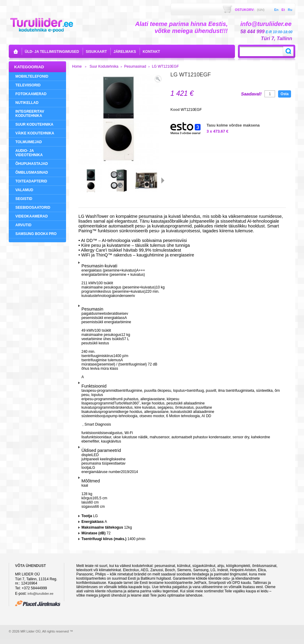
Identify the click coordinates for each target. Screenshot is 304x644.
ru (290, 10)
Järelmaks (125, 52)
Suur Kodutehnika (34, 124)
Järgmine (163, 180)
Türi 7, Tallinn (276, 39)
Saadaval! (251, 94)
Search (288, 51)
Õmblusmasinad (32, 172)
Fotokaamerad (31, 94)
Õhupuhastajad (32, 164)
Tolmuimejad (29, 142)
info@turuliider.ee (40, 594)
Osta (285, 94)
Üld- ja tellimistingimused (52, 52)
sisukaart (96, 52)
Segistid (24, 199)
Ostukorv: (250, 10)
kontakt (151, 52)
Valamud (24, 190)
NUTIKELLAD (27, 103)
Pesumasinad (135, 66)
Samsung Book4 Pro (36, 234)
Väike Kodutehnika (35, 133)
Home (77, 66)
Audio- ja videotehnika (29, 153)
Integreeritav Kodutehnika (30, 114)
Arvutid (23, 225)
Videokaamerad (32, 216)
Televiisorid (28, 85)
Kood (176, 110)
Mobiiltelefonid (32, 76)
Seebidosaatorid (33, 208)
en (276, 10)
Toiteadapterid (31, 181)
